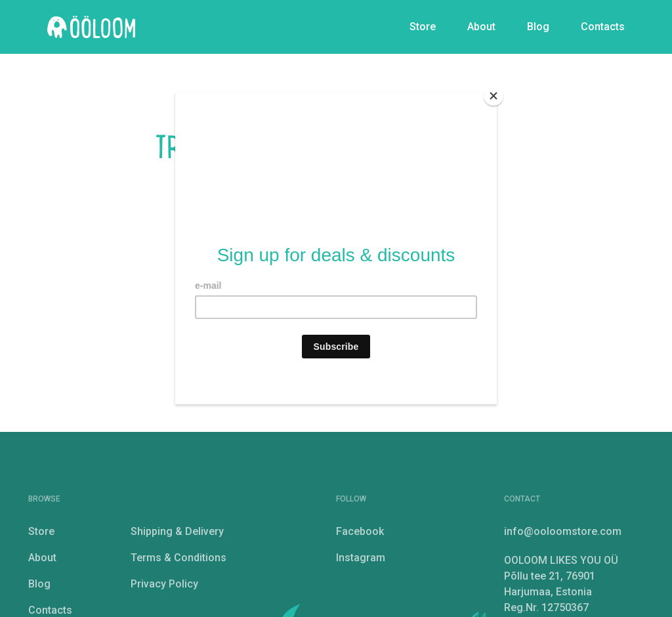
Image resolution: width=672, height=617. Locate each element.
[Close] (493, 96)
